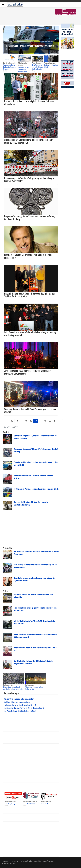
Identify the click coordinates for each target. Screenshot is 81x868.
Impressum (6, 861)
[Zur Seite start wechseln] (6, 420)
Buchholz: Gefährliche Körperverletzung (17, 702)
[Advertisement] (34, 17)
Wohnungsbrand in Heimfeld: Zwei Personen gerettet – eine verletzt (30, 410)
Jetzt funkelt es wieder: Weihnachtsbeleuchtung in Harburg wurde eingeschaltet (30, 334)
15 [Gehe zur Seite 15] (26, 421)
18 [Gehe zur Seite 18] (40, 421)
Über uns (15, 861)
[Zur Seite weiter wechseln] (58, 420)
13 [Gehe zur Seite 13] (17, 421)
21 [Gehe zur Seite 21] (55, 421)
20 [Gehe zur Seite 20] (50, 421)
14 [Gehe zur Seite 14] (22, 421)
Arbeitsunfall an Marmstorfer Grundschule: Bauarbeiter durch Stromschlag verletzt (28, 141)
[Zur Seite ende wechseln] (61, 420)
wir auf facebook (49, 861)
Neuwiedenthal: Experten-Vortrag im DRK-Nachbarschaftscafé (24, 708)
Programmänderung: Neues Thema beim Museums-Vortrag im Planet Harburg (30, 218)
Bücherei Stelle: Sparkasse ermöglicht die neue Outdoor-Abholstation (29, 103)
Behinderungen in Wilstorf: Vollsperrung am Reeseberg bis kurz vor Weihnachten (30, 179)
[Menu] (3, 5)
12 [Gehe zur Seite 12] (12, 421)
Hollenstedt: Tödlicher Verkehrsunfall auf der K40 (20, 705)
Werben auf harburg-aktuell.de (30, 861)
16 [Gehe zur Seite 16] (31, 421)
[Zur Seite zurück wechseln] (8, 420)
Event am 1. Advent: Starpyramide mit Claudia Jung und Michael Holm (28, 256)
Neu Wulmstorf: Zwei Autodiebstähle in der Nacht (20, 711)
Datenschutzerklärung (9, 863)
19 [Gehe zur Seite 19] (45, 421)
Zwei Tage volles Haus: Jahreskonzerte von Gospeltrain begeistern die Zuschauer (28, 372)
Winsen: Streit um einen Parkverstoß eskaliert (19, 699)
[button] (31, 40)
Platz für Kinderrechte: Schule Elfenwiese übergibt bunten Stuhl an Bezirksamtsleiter (30, 295)
